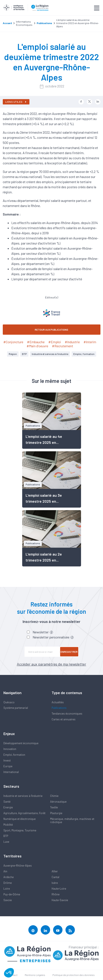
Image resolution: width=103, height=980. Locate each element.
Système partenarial (16, 708)
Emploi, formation (84, 354)
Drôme (8, 883)
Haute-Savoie (60, 900)
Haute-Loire (59, 889)
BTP (24, 354)
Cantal (55, 877)
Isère (55, 883)
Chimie (54, 796)
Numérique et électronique (20, 819)
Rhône (56, 894)
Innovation (10, 749)
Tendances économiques (67, 714)
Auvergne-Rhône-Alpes (18, 866)
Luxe (6, 842)
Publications (59, 708)
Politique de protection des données (74, 975)
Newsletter (43, 632)
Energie (8, 807)
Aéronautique (58, 802)
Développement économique (21, 743)
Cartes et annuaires (64, 719)
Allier (55, 871)
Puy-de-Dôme (12, 894)
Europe (8, 766)
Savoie (8, 900)
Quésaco (9, 702)
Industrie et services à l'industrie (50, 354)
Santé (7, 802)
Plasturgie (56, 813)
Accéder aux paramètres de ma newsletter (51, 664)
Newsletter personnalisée (53, 637)
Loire (7, 889)
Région (13, 354)
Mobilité (8, 825)
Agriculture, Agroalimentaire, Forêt (24, 813)
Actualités (58, 702)
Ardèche (9, 877)
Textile (54, 807)
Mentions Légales (35, 975)
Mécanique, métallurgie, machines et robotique (72, 820)
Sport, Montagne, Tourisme (20, 830)
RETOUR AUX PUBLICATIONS (51, 330)
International (11, 772)
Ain (5, 871)
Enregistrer (69, 652)
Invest (7, 760)
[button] (9, 973)
